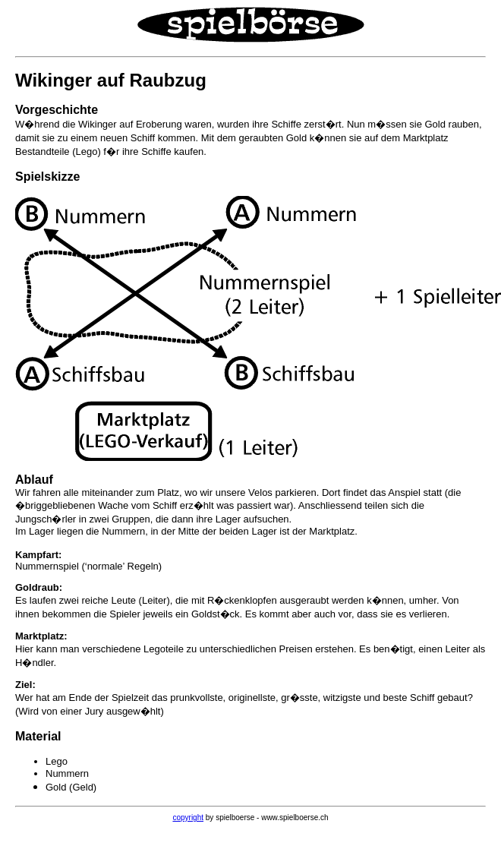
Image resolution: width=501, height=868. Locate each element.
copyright (188, 817)
